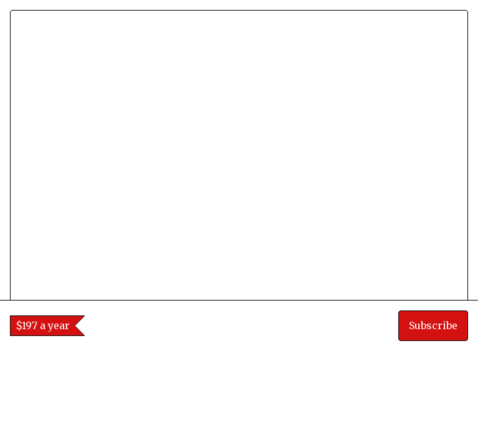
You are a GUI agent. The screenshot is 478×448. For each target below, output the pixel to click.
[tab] (231, 340)
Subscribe (433, 423)
